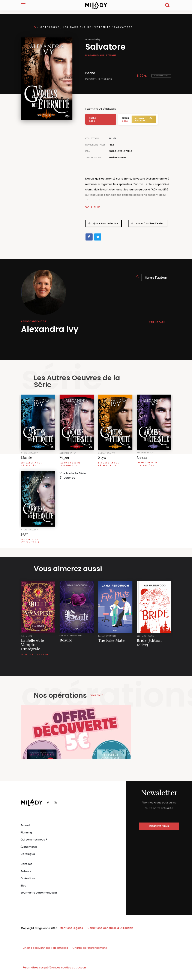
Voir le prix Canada (161, 76)
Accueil (25, 825)
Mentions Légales (71, 928)
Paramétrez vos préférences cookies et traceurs (55, 967)
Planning (26, 832)
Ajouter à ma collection (102, 223)
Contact (26, 864)
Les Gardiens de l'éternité (87, 27)
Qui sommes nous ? (34, 839)
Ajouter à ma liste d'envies (146, 223)
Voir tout (97, 695)
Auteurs (26, 871)
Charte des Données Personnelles (45, 948)
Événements (29, 847)
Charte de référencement (90, 948)
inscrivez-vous (159, 826)
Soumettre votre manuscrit (39, 893)
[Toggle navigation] (25, 5)
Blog (23, 885)
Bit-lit (113, 138)
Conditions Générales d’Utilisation (110, 928)
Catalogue (50, 27)
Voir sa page (157, 322)
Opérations (28, 878)
